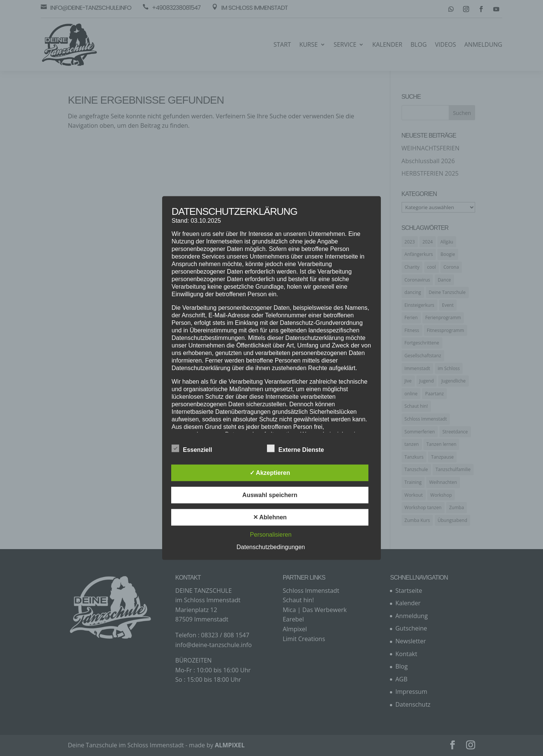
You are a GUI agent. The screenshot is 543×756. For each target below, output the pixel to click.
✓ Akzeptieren (270, 472)
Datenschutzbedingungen (271, 547)
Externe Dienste (295, 448)
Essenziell (192, 448)
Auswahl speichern (270, 495)
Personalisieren (271, 534)
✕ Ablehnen (270, 517)
